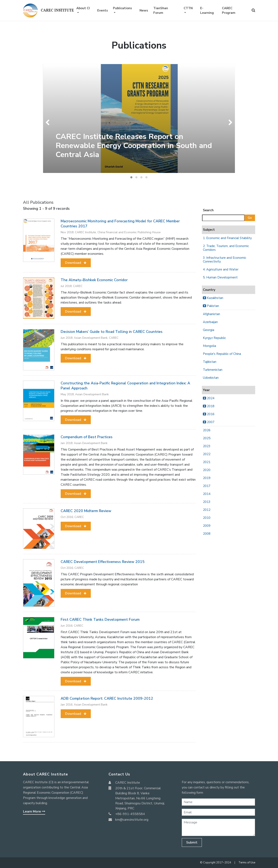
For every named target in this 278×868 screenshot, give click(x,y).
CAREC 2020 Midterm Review (86, 511)
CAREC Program (229, 11)
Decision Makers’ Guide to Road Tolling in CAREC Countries (112, 332)
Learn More (34, 811)
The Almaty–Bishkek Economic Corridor (94, 280)
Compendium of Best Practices (87, 437)
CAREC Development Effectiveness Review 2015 (103, 562)
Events (103, 10)
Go (250, 218)
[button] (131, 177)
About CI (83, 8)
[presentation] (48, 122)
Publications (122, 8)
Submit (192, 842)
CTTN (188, 8)
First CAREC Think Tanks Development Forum (100, 619)
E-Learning (207, 11)
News (144, 10)
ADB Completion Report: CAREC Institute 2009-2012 (107, 698)
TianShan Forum (161, 11)
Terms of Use (247, 863)
